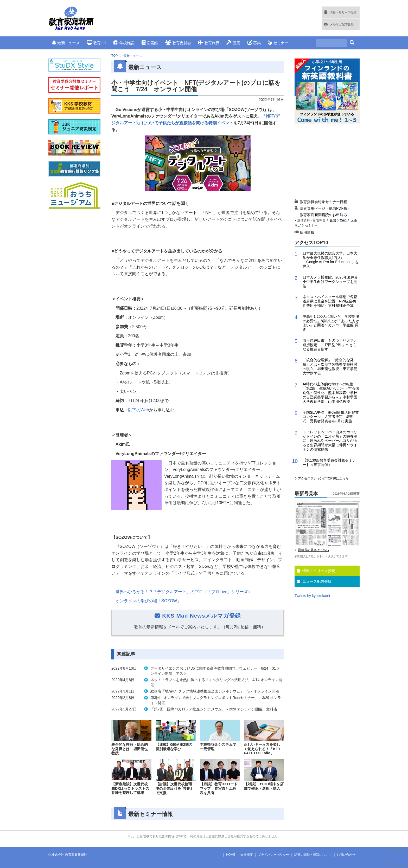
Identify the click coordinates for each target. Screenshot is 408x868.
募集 (254, 43)
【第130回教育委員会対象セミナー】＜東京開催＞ (329, 462)
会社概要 (247, 855)
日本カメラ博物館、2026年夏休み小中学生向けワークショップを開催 (330, 282)
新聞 (333, 220)
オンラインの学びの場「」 (148, 601)
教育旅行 (209, 43)
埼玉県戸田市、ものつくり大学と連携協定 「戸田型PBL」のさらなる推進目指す (330, 345)
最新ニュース (66, 43)
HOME (231, 855)
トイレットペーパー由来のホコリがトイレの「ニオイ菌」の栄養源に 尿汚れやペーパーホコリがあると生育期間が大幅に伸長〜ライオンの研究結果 (330, 441)
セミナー (278, 43)
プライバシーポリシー (273, 855)
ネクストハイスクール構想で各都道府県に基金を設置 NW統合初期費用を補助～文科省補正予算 (330, 301)
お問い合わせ (346, 855)
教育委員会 (178, 43)
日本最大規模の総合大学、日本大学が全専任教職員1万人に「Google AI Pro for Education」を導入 (331, 260)
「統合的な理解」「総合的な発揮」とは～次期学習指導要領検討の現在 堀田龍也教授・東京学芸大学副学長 (330, 366)
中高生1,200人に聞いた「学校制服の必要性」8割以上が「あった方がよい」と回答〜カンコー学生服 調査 (331, 323)
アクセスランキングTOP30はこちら (323, 478)
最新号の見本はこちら (314, 550)
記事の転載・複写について (313, 855)
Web (343, 220)
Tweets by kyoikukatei (312, 596)
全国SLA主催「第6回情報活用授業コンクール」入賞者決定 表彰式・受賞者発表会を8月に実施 (331, 417)
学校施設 (124, 43)
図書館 (150, 43)
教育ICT (97, 43)
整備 (233, 43)
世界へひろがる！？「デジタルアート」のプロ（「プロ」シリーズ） (184, 592)
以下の (139, 410)
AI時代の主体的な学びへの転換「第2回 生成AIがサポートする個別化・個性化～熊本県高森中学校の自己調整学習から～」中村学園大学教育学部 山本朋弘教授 (331, 393)
